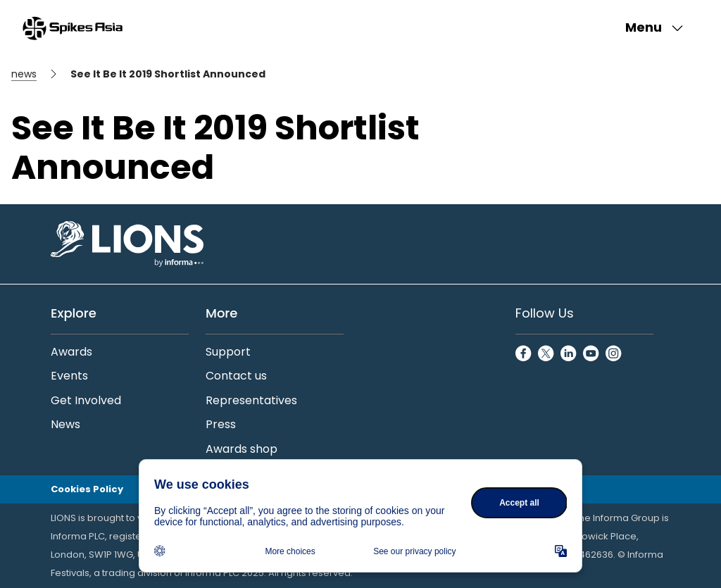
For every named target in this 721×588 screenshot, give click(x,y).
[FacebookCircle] (524, 354)
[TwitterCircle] (546, 354)
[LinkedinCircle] (569, 354)
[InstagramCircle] (614, 354)
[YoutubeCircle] (591, 354)
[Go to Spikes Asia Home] (73, 29)
